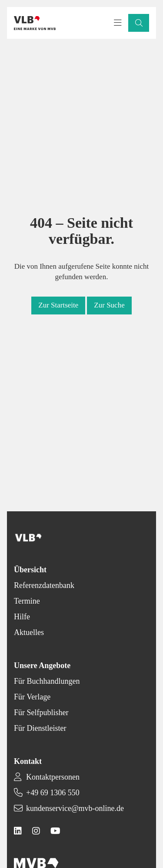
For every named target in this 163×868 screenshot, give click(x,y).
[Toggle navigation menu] (118, 23)
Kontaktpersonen (53, 777)
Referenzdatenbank (44, 585)
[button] (139, 23)
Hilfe (22, 617)
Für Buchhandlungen (47, 681)
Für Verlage (32, 697)
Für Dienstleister (40, 728)
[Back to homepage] (35, 23)
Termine (27, 601)
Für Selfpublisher (41, 713)
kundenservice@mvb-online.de (75, 808)
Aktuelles (29, 632)
